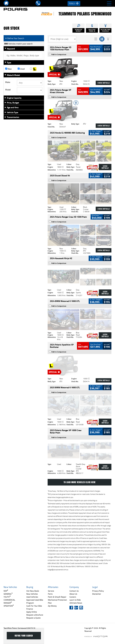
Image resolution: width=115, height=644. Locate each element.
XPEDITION (9, 606)
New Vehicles (32, 594)
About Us (73, 594)
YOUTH (7, 597)
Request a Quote (33, 618)
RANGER (8, 603)
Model (8, 90)
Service (51, 591)
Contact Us (74, 591)
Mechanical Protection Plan (57, 601)
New (8, 69)
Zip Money (52, 606)
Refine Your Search (15, 38)
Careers (73, 597)
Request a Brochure (35, 615)
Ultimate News (76, 603)
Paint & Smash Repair (57, 597)
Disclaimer (97, 594)
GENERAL (8, 594)
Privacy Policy (98, 591)
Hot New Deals (33, 591)
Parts (50, 594)
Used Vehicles (32, 597)
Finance (30, 609)
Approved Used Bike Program (35, 601)
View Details (104, 83)
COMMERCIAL (9, 600)
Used (21, 69)
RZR (6, 591)
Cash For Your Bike (34, 606)
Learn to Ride (75, 600)
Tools (74, 3)
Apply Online (32, 612)
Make (8, 82)
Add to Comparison (59, 54)
